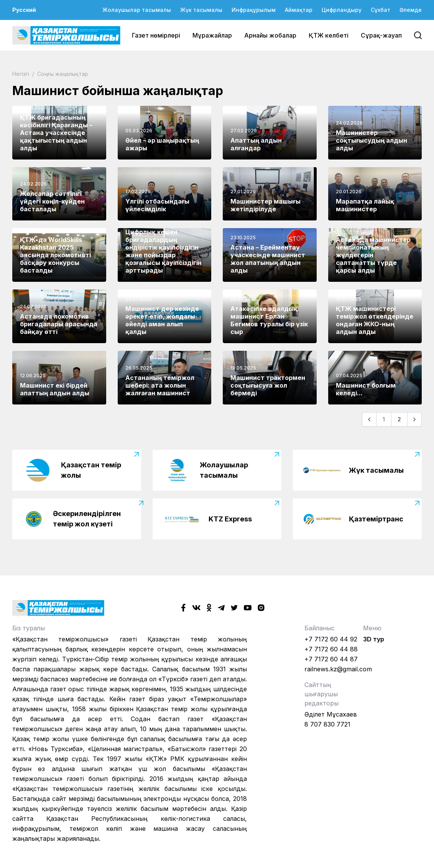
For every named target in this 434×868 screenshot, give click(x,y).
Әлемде (411, 10)
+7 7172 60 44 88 (331, 649)
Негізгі (21, 74)
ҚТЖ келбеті (329, 35)
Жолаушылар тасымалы (137, 10)
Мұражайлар (212, 35)
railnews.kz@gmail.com (338, 669)
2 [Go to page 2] (399, 419)
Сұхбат (381, 10)
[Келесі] (414, 419)
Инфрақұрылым (254, 10)
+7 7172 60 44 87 (331, 659)
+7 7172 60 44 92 (331, 639)
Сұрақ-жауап (381, 35)
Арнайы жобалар (270, 35)
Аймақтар (299, 10)
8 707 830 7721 (327, 724)
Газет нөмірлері (156, 35)
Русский (24, 10)
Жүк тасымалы (201, 10)
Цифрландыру (342, 10)
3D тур (374, 639)
